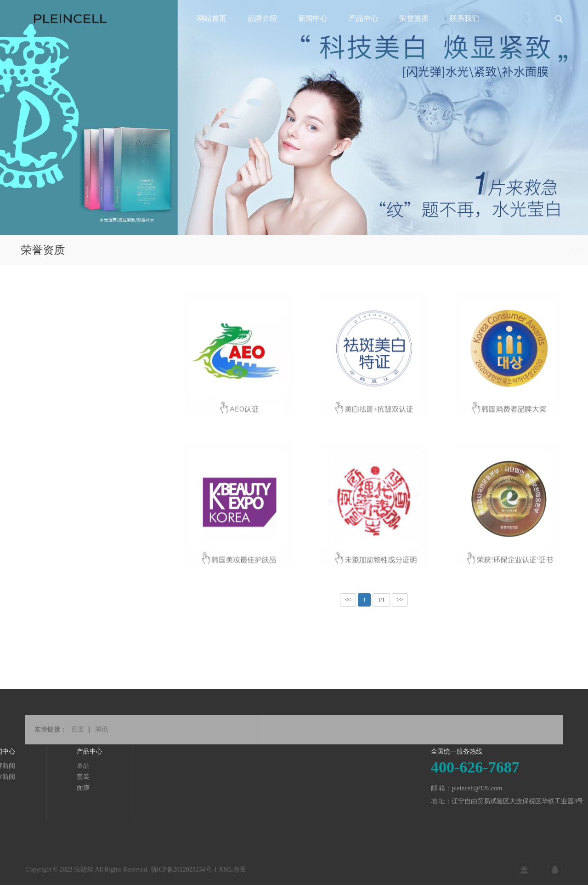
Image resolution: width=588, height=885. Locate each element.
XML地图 (232, 874)
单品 (22, 766)
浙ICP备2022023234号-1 (184, 874)
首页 (523, 250)
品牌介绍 (262, 34)
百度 (78, 738)
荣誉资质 (414, 34)
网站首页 (212, 34)
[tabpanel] (294, 118)
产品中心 (363, 34)
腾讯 (102, 738)
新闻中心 (313, 34)
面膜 (22, 788)
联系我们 (464, 34)
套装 (22, 777)
